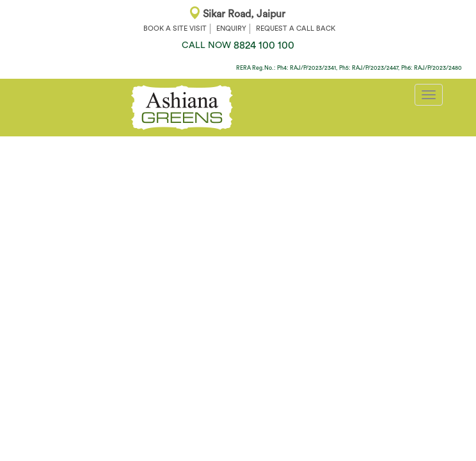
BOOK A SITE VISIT (175, 28)
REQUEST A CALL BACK (296, 28)
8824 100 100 (238, 45)
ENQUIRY (231, 28)
